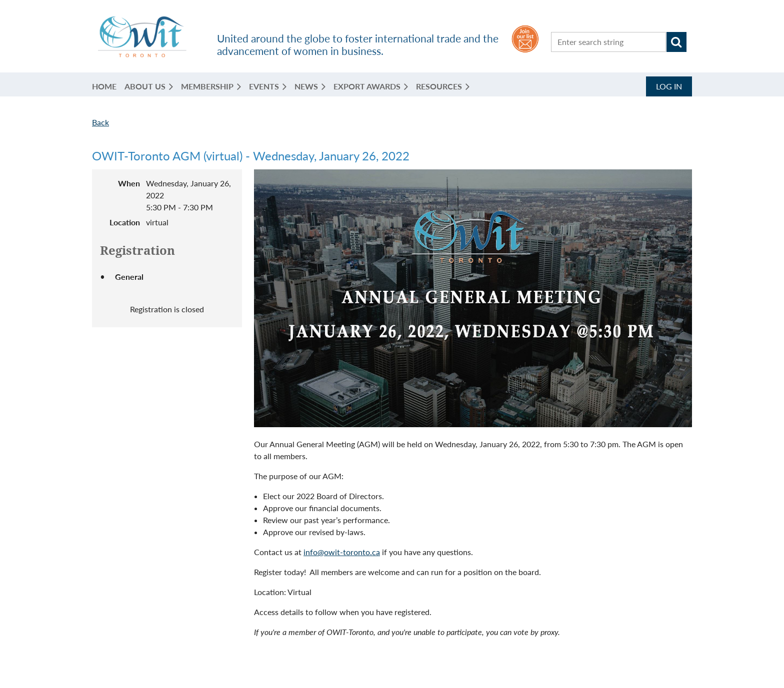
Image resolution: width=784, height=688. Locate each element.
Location (125, 222)
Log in (669, 86)
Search (676, 42)
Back (100, 122)
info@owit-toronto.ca (342, 552)
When (129, 183)
